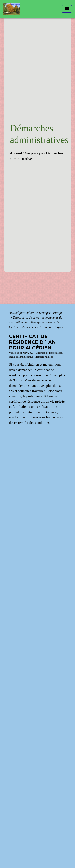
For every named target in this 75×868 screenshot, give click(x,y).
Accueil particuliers (22, 313)
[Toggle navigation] (67, 9)
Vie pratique (34, 153)
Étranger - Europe (51, 313)
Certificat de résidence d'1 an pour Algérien (37, 327)
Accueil (16, 153)
